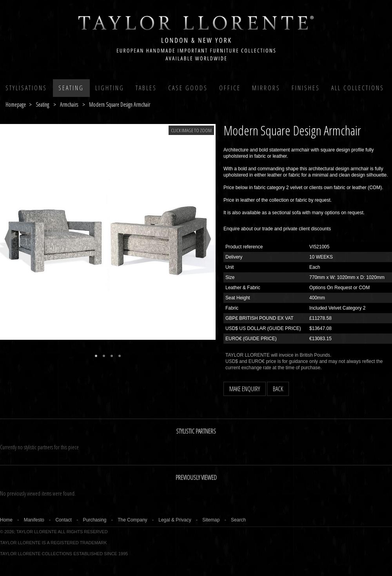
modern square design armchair (120, 105)
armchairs (69, 105)
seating (42, 105)
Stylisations (26, 88)
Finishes (306, 88)
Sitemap (211, 520)
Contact (63, 520)
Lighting (110, 88)
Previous (7, 239)
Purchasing (94, 520)
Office (230, 88)
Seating (71, 88)
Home (6, 520)
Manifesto (34, 520)
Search (238, 520)
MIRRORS (266, 88)
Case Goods (188, 88)
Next (209, 239)
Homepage (16, 105)
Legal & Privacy (175, 520)
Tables (146, 88)
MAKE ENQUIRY (245, 389)
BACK (278, 389)
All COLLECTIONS (358, 88)
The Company (132, 520)
